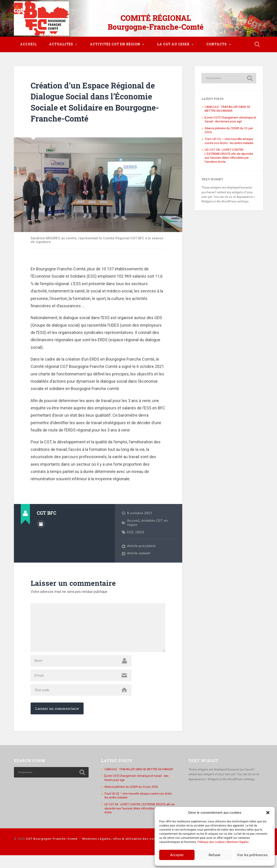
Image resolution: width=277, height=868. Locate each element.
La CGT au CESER (173, 42)
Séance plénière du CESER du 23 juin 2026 (133, 800)
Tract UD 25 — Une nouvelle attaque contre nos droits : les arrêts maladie (229, 138)
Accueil (28, 42)
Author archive (41, 521)
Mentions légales (238, 842)
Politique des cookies (211, 842)
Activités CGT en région (115, 42)
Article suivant (139, 551)
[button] (268, 813)
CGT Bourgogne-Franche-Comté (52, 852)
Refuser (215, 855)
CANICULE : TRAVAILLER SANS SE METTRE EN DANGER (227, 106)
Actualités (61, 42)
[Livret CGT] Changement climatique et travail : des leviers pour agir (230, 117)
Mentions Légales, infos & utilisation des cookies (122, 852)
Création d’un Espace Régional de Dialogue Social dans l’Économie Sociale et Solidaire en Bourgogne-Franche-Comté (97, 99)
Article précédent (141, 544)
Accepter (177, 855)
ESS (130, 530)
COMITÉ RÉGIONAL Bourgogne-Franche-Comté (156, 21)
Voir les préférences (252, 855)
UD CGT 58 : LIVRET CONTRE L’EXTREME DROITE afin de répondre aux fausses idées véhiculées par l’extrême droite (229, 153)
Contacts (217, 42)
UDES (140, 530)
